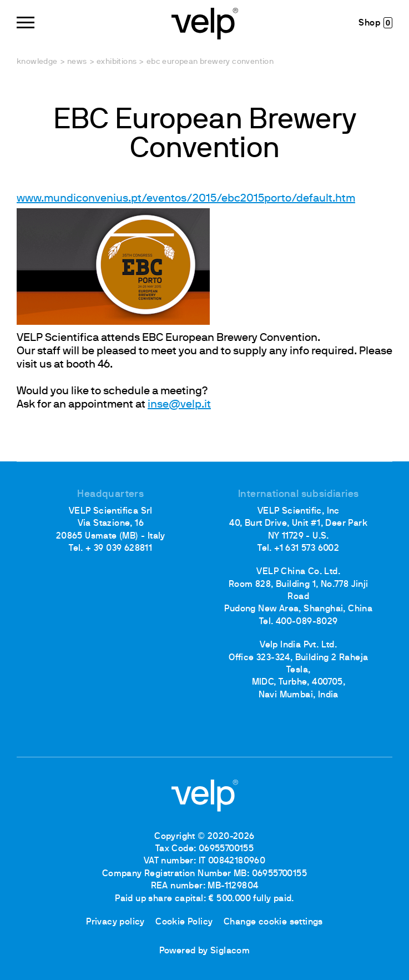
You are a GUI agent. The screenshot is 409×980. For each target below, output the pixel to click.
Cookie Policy (184, 922)
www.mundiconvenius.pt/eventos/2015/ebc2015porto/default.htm (186, 199)
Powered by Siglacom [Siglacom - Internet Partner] (205, 951)
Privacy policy (115, 922)
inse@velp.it (179, 405)
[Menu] (26, 22)
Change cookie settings (273, 922)
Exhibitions (117, 62)
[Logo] (205, 22)
